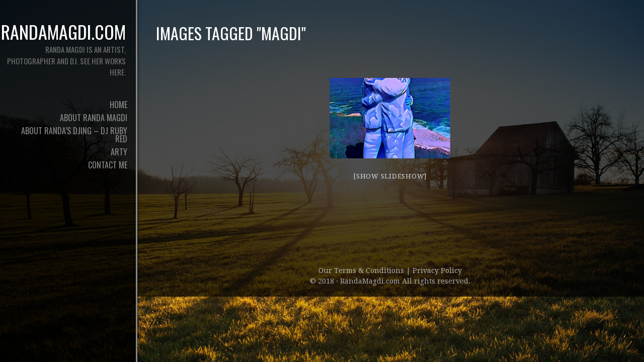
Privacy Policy (437, 270)
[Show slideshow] (390, 176)
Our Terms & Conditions (362, 270)
